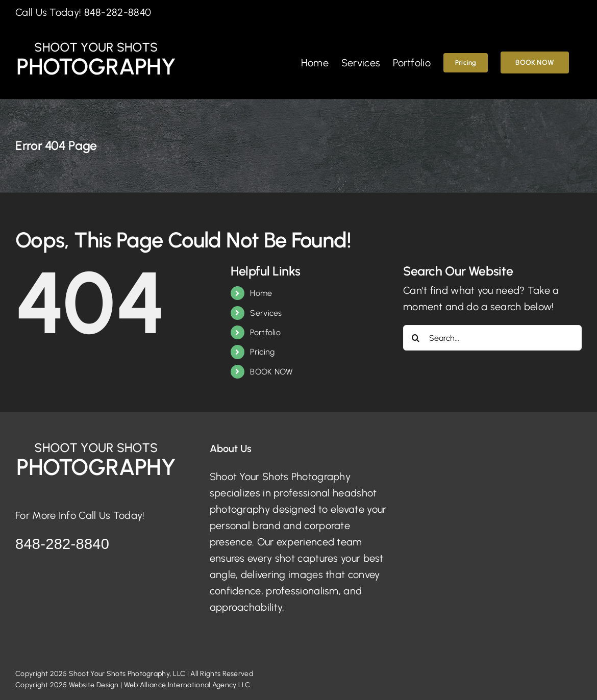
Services (266, 313)
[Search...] (492, 338)
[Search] (416, 338)
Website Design (94, 685)
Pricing (262, 352)
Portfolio (265, 332)
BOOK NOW (271, 372)
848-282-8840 (118, 12)
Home (261, 293)
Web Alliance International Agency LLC (187, 685)
